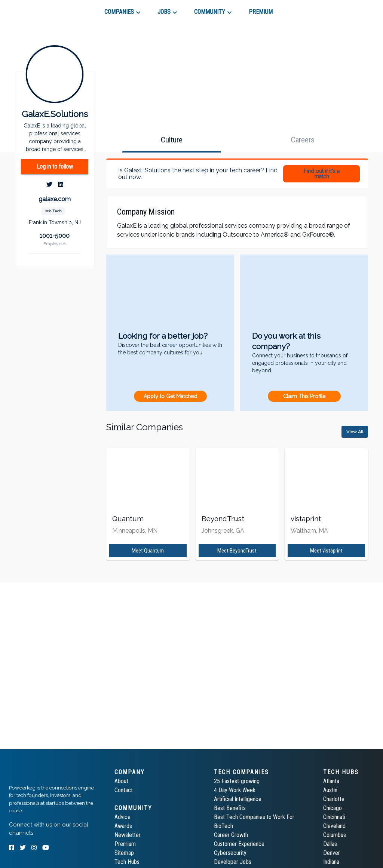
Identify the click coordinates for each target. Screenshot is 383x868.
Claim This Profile (304, 396)
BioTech (223, 826)
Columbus (335, 835)
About (121, 781)
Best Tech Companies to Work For (254, 817)
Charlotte (334, 799)
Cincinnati (334, 817)
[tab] (36, 9)
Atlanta (331, 781)
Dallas (330, 844)
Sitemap (124, 853)
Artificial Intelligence (238, 799)
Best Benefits (230, 808)
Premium (125, 844)
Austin (330, 790)
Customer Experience (239, 844)
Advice (122, 817)
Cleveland (334, 826)
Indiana (331, 862)
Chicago (333, 808)
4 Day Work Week (235, 790)
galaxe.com (55, 199)
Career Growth (231, 835)
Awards (123, 826)
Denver (332, 853)
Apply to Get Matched (170, 396)
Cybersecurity (230, 853)
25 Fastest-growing (237, 781)
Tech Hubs (127, 862)
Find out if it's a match (322, 174)
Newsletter (128, 835)
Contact (124, 790)
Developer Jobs (233, 862)
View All (355, 432)
